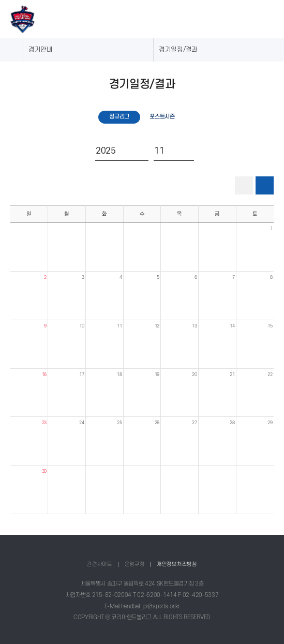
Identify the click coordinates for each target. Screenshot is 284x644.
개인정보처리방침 (177, 564)
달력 (265, 185)
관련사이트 (100, 564)
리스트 (244, 185)
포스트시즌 (162, 117)
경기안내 (41, 50)
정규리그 (119, 117)
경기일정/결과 (178, 50)
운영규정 (135, 564)
